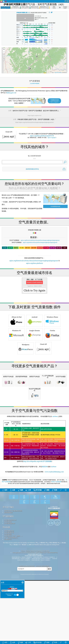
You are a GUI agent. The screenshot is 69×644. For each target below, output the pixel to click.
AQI (23, 12)
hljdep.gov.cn (11, 93)
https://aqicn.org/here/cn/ (35, 115)
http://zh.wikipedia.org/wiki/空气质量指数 (37, 529)
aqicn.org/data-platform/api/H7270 (42, 136)
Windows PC (17, 357)
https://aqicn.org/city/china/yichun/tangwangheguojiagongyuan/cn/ (34, 122)
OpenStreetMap (58, 73)
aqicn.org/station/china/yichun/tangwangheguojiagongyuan (40, 242)
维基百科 (45, 534)
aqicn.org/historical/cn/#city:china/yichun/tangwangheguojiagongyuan (34, 261)
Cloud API (43, 371)
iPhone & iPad (17, 343)
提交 (49, 636)
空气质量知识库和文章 (10, 588)
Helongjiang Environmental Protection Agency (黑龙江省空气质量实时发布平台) (35, 620)
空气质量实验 (8, 589)
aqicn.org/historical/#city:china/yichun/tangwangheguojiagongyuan (40, 240)
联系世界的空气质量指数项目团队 (13, 578)
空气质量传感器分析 (10, 591)
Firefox (52, 357)
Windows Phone (52, 343)
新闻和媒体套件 (8, 580)
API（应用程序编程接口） (11, 605)
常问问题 (6, 595)
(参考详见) (35, 509)
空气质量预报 (8, 602)
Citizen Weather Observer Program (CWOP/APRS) (35, 619)
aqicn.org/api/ (52, 137)
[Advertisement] (35, 278)
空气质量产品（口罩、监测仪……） (14, 604)
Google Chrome (35, 357)
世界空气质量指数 (56, 549)
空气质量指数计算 (9, 600)
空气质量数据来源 (9, 599)
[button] (36, 56)
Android (35, 343)
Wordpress (26, 371)
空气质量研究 (8, 584)
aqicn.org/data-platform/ (34, 263)
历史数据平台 (8, 607)
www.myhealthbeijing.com (54, 539)
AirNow (55, 484)
